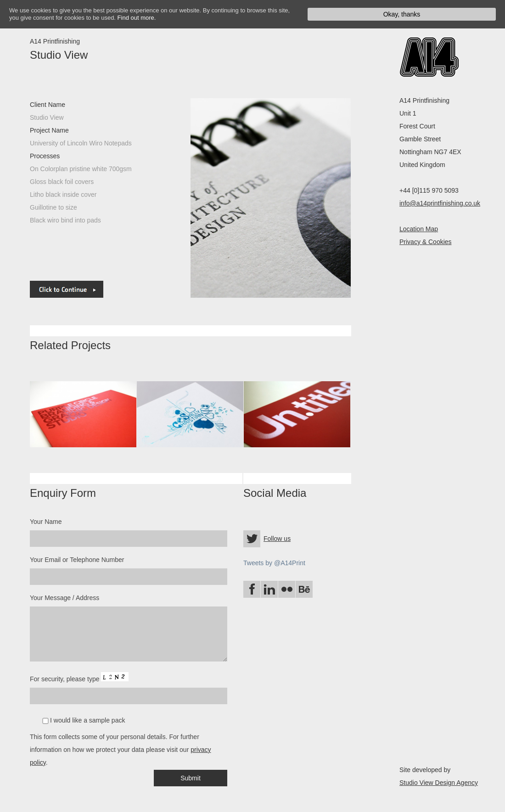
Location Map (419, 229)
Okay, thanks (402, 14)
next (191, 198)
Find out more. (137, 18)
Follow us (277, 539)
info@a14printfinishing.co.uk (440, 203)
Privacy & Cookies (426, 242)
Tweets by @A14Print (274, 563)
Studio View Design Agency (439, 783)
